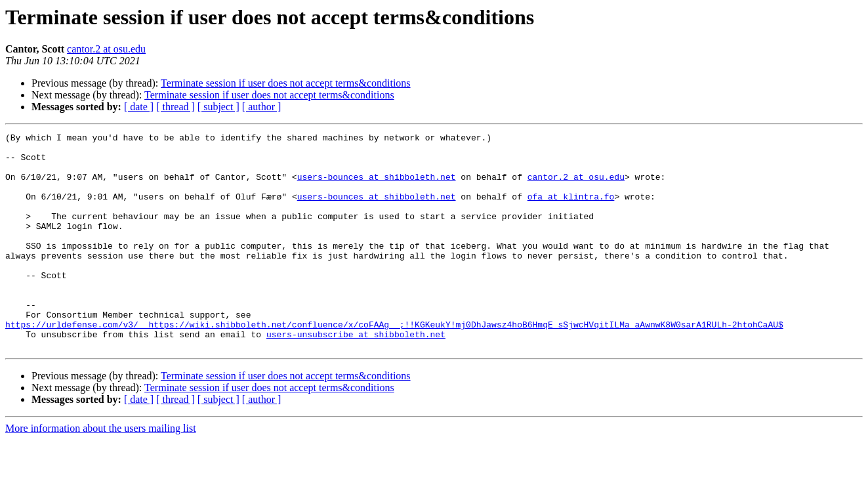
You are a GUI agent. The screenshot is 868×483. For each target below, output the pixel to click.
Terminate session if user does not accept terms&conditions (286, 83)
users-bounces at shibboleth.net (377, 186)
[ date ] (139, 107)
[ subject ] (218, 107)
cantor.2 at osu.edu (106, 49)
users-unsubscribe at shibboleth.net (356, 375)
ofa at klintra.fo (571, 210)
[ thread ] (176, 107)
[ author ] (262, 107)
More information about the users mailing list (101, 472)
